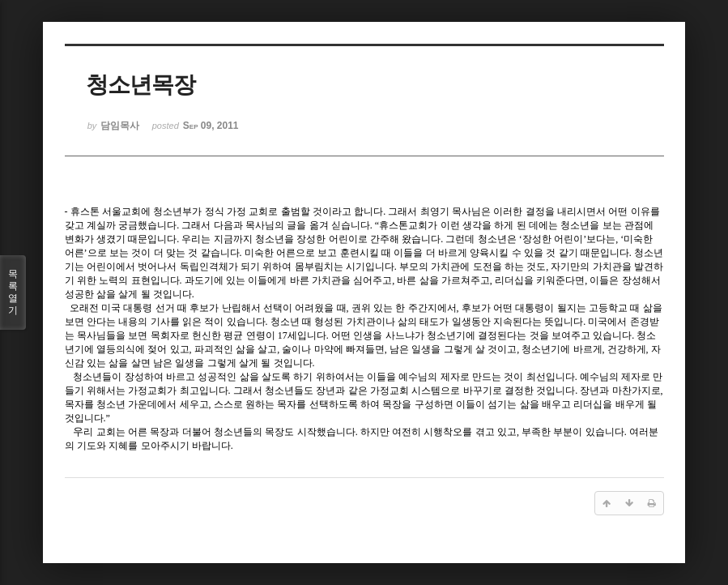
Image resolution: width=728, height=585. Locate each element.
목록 (13, 292)
